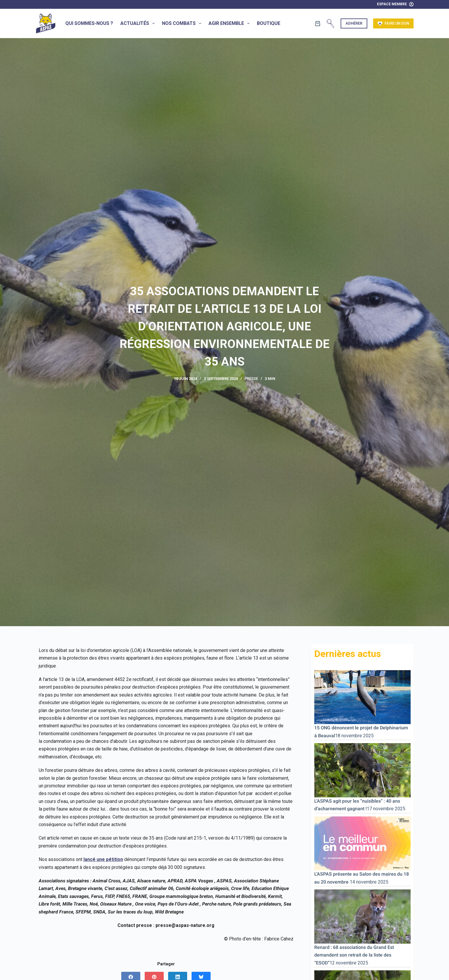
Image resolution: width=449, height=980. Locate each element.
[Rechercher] (330, 23)
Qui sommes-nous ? (89, 23)
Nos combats (183, 23)
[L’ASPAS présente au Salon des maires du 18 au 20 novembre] (362, 843)
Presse (251, 379)
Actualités (139, 23)
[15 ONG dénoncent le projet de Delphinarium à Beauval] (362, 697)
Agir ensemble (230, 23)
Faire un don (393, 24)
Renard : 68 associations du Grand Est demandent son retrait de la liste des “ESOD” (354, 955)
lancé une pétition (103, 859)
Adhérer (354, 23)
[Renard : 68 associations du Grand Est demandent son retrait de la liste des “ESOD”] (362, 916)
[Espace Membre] (395, 4)
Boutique (269, 23)
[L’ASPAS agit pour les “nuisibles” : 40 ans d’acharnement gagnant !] (362, 770)
